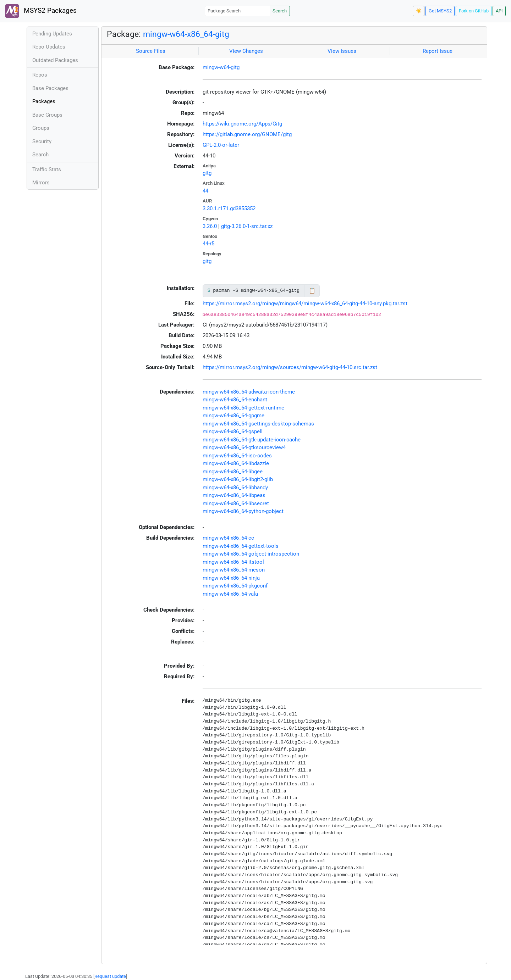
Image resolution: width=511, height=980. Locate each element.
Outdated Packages (55, 60)
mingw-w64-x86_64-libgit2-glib (238, 479)
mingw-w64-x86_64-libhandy (235, 488)
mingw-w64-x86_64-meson (234, 570)
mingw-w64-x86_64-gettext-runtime (243, 408)
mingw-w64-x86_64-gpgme (233, 416)
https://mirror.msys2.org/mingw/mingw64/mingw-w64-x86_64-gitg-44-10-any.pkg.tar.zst (305, 304)
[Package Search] (237, 11)
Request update (110, 976)
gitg (207, 173)
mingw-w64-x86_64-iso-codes (237, 456)
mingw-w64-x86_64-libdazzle (236, 463)
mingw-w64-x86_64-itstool (233, 562)
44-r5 (208, 244)
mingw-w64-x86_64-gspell (233, 431)
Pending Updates (52, 34)
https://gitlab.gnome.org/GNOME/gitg (247, 134)
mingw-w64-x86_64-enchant (235, 400)
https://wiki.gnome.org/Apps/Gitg (242, 124)
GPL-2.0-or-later (221, 145)
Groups (41, 128)
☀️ (419, 11)
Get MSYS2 (440, 11)
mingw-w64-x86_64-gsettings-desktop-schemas (258, 424)
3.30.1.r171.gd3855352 (229, 208)
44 (205, 191)
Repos (40, 75)
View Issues (342, 51)
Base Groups (47, 115)
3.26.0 (210, 226)
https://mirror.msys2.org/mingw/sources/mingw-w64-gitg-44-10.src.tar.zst (290, 367)
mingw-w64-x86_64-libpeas (234, 495)
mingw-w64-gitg (221, 67)
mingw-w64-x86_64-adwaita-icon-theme (249, 392)
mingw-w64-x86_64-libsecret (236, 503)
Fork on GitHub (474, 11)
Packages (44, 101)
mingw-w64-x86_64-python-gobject (243, 511)
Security (42, 141)
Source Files (151, 51)
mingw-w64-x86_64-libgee (233, 472)
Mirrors (41, 183)
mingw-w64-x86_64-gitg (186, 34)
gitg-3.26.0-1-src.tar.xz (247, 226)
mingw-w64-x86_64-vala (230, 594)
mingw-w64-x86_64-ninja (231, 578)
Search (280, 11)
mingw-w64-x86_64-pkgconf (235, 586)
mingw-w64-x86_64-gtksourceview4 (244, 447)
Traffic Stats (47, 169)
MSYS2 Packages (41, 11)
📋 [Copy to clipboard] (312, 291)
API (499, 11)
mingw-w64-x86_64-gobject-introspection (251, 554)
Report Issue (438, 51)
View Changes (246, 51)
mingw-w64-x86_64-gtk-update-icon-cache (252, 440)
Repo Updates (49, 47)
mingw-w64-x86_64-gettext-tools (241, 546)
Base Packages (50, 88)
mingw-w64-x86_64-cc (228, 538)
